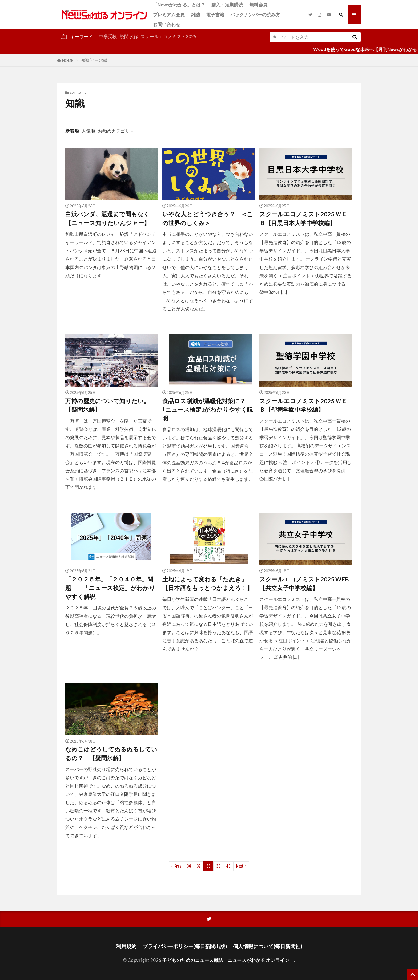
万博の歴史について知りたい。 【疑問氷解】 (110, 405)
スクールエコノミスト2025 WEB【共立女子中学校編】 (304, 584)
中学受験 (108, 36)
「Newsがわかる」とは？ (179, 5)
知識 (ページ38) (94, 60)
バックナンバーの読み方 (255, 15)
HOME (68, 60)
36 (189, 866)
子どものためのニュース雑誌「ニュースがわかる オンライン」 (228, 960)
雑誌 (195, 15)
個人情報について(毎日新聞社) (268, 946)
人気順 (88, 131)
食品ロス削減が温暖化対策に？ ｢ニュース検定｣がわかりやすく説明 (209, 410)
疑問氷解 (129, 36)
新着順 (72, 131)
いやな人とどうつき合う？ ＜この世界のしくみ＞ (208, 218)
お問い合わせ (167, 24)
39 (218, 866)
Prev (178, 866)
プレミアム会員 (169, 15)
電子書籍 (215, 15)
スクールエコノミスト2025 (168, 36)
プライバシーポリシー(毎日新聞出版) (185, 946)
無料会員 (258, 5)
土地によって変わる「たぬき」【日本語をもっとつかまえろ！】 (208, 584)
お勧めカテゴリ (114, 131)
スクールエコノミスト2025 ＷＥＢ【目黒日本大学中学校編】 (303, 218)
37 (199, 866)
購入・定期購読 (227, 5)
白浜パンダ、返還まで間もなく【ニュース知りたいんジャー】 (108, 218)
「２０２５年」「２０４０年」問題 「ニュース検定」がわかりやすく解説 (110, 588)
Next (240, 866)
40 (228, 866)
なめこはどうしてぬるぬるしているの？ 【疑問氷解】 (111, 754)
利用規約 (126, 946)
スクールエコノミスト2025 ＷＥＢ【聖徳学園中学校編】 (303, 405)
